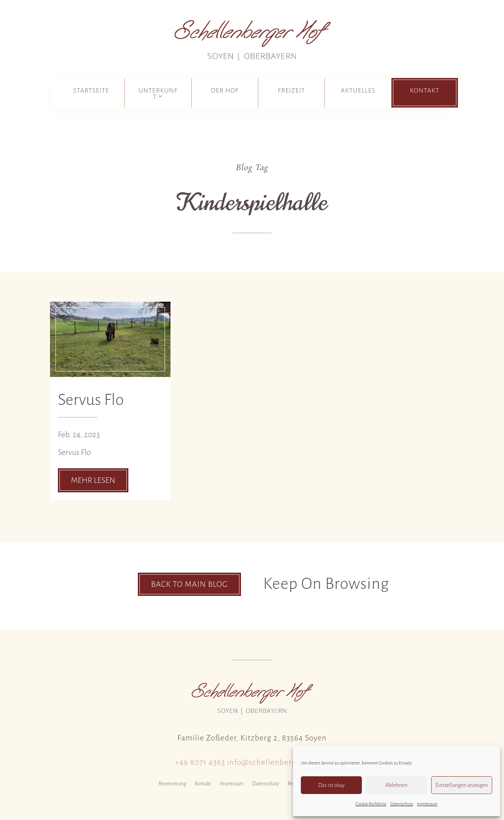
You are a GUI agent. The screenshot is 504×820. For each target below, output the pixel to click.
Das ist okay (331, 785)
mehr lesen (93, 480)
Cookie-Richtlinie (371, 804)
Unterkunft (158, 94)
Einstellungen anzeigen (462, 785)
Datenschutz (402, 804)
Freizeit (292, 91)
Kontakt (425, 91)
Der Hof (225, 91)
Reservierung (172, 784)
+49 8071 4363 (200, 762)
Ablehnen (397, 785)
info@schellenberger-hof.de (278, 762)
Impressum (427, 804)
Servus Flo (91, 400)
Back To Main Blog (189, 584)
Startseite (91, 91)
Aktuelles (358, 91)
